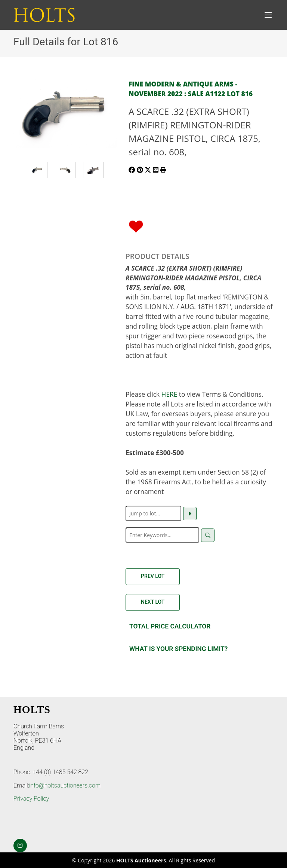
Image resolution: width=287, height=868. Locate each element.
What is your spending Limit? (178, 649)
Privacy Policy (31, 799)
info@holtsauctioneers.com (65, 785)
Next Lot (153, 602)
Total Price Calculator (170, 626)
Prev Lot (153, 576)
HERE (169, 394)
